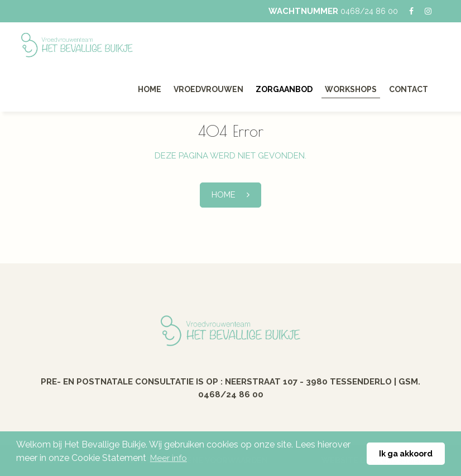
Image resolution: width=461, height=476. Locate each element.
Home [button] (224, 195)
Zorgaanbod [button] (284, 89)
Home (150, 89)
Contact (409, 89)
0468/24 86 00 (369, 11)
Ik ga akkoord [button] (406, 453)
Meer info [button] (169, 458)
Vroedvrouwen (208, 89)
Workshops (351, 89)
